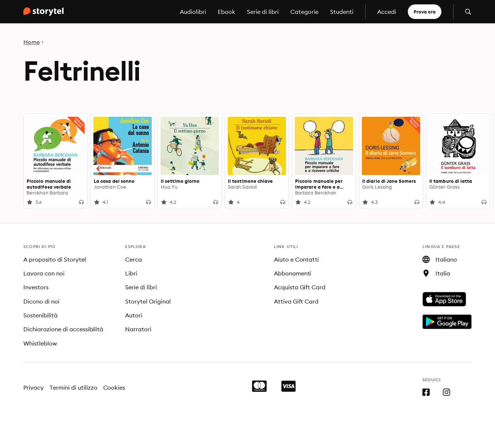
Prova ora (425, 12)
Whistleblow (40, 343)
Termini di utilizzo (74, 387)
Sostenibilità (40, 315)
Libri (131, 273)
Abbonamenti (293, 273)
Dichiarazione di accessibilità (63, 329)
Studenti (342, 12)
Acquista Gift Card (300, 287)
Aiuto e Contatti (297, 259)
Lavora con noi (44, 273)
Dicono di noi (41, 301)
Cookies (114, 387)
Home (32, 42)
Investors (36, 287)
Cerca (134, 259)
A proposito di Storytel (55, 259)
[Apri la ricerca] (468, 12)
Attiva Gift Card (296, 301)
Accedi (387, 12)
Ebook (227, 12)
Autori (134, 315)
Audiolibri (193, 12)
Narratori (138, 329)
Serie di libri (263, 12)
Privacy (34, 387)
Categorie (304, 12)
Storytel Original (148, 301)
